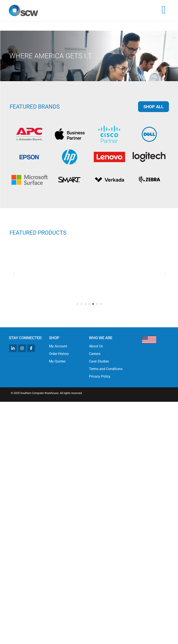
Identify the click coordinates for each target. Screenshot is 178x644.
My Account (58, 346)
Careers (95, 354)
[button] (14, 274)
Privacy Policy (100, 376)
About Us (96, 346)
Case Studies (99, 361)
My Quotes (57, 361)
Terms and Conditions (106, 369)
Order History (59, 354)
